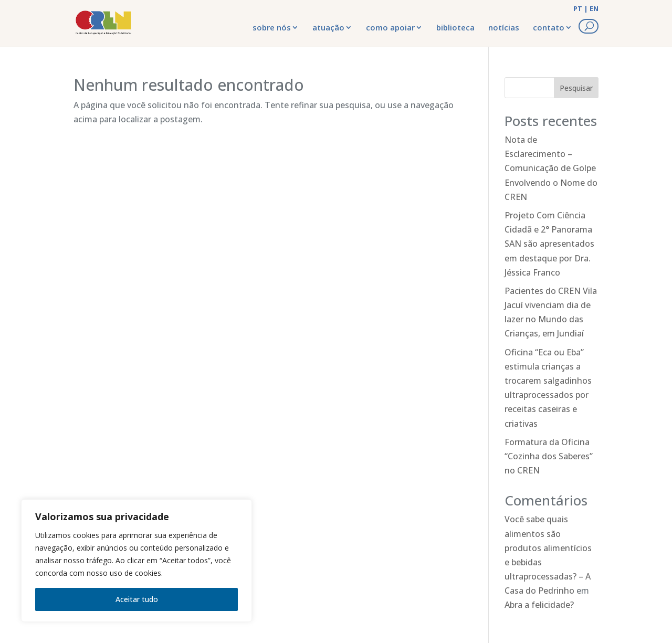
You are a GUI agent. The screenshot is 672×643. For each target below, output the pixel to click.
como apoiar (390, 27)
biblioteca (455, 27)
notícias (504, 27)
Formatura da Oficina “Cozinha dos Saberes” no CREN (549, 456)
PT (578, 8)
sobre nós (272, 27)
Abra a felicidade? (539, 605)
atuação (328, 27)
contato (549, 27)
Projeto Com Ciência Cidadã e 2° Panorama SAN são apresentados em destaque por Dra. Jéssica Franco (549, 244)
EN (594, 8)
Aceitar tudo (137, 599)
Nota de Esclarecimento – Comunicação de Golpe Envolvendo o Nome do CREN (551, 168)
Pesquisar (576, 88)
